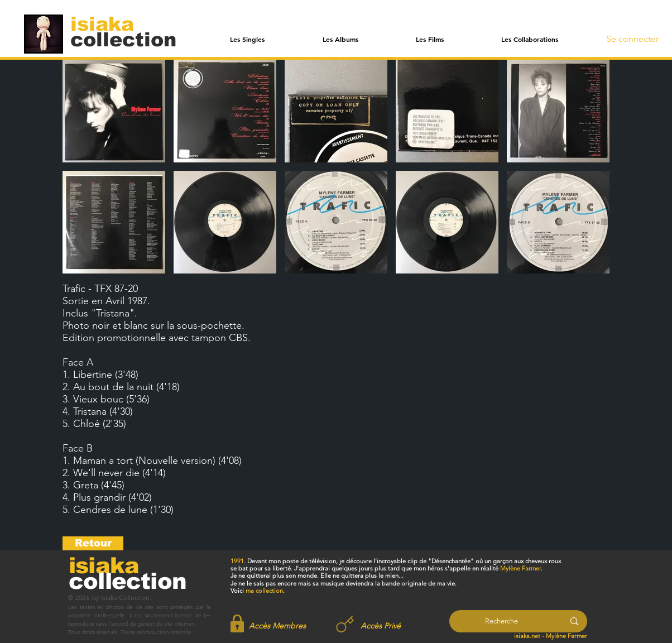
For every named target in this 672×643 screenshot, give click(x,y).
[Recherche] (501, 621)
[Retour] (93, 543)
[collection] (123, 39)
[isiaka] (109, 23)
